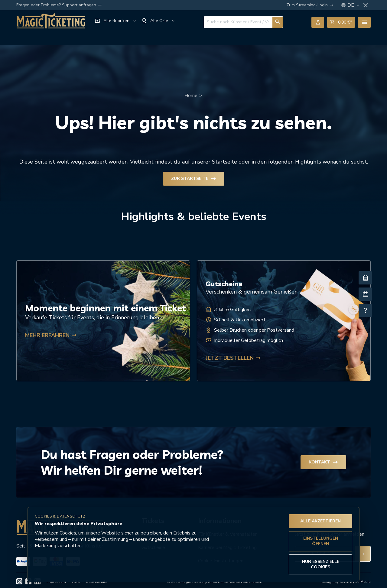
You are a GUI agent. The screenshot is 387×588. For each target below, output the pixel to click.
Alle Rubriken (115, 21)
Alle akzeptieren (320, 521)
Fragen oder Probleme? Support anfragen (59, 5)
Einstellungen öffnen (321, 541)
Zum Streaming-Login (310, 5)
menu (364, 22)
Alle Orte (158, 21)
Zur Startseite (194, 176)
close (366, 5)
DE (354, 5)
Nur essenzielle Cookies (321, 564)
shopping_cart (341, 22)
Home (191, 93)
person (318, 22)
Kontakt (323, 460)
